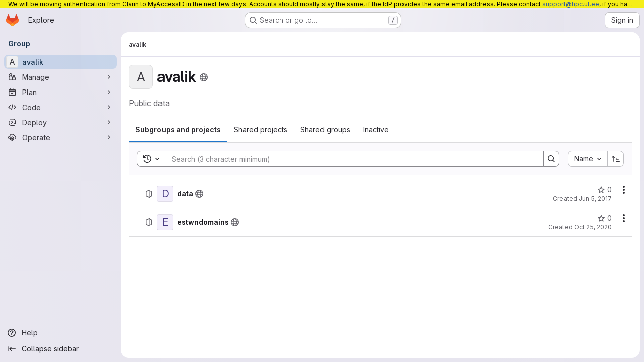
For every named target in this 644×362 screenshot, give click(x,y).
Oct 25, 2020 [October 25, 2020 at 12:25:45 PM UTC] (593, 227)
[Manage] (60, 77)
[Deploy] (60, 122)
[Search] (350, 159)
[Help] (60, 333)
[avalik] (60, 62)
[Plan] (60, 92)
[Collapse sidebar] (60, 349)
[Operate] (60, 137)
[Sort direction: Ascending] (616, 159)
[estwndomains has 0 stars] (605, 218)
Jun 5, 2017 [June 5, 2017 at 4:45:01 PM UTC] (595, 198)
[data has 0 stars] (605, 190)
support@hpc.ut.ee (571, 4)
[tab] (178, 130)
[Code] (60, 107)
